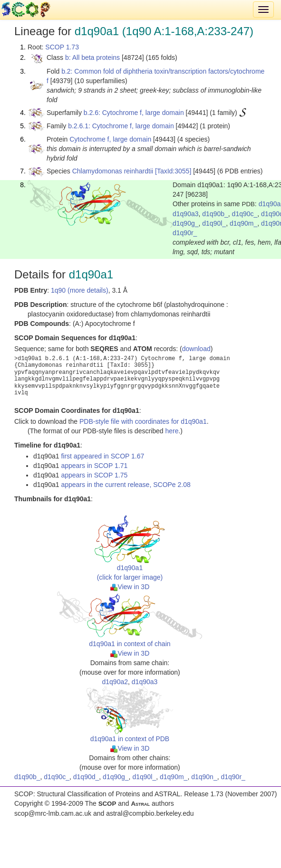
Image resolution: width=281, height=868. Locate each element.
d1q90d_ (86, 777)
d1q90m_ (243, 223)
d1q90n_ (204, 777)
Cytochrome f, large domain (110, 139)
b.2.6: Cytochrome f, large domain (134, 113)
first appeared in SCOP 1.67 (102, 456)
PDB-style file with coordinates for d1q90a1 (143, 421)
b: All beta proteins (92, 57)
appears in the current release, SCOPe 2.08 (126, 485)
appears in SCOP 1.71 (94, 466)
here (172, 431)
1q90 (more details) (80, 290)
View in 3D (130, 587)
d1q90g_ (186, 223)
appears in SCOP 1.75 (94, 475)
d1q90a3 (186, 214)
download (196, 349)
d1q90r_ (185, 233)
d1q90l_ (214, 223)
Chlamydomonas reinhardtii (113, 171)
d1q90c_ (245, 214)
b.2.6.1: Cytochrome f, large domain (121, 126)
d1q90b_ (215, 214)
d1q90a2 (115, 682)
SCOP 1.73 (62, 47)
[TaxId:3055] (173, 171)
